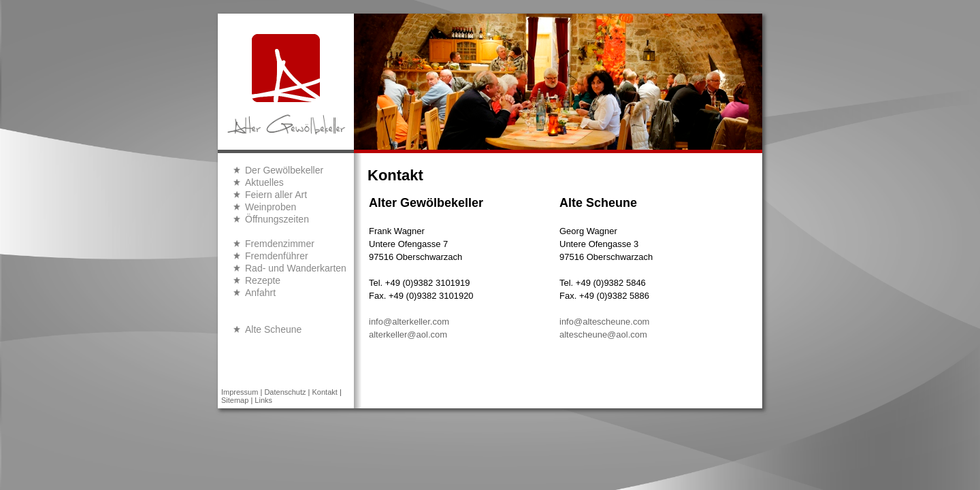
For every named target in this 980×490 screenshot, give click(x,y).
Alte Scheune (273, 329)
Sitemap (235, 400)
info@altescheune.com (604, 322)
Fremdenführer (277, 256)
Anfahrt (260, 293)
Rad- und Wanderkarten (296, 268)
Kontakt (325, 392)
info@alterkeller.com (409, 322)
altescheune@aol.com (603, 334)
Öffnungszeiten (277, 219)
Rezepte (263, 280)
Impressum (240, 392)
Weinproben (271, 207)
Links (263, 400)
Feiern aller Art (276, 195)
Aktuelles (264, 182)
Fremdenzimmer (280, 244)
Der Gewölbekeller (284, 170)
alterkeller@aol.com (408, 334)
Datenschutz (285, 392)
